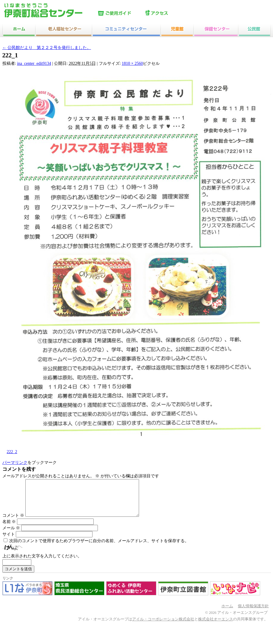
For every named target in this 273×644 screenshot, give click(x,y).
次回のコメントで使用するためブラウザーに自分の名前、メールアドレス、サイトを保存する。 (99, 548)
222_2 (12, 452)
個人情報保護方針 (253, 613)
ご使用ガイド (120, 13)
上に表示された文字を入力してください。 (42, 563)
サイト (9, 541)
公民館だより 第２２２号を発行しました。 (47, 48)
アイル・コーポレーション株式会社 (163, 626)
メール (11, 535)
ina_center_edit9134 (34, 63)
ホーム (227, 613)
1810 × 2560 (132, 63)
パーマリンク (15, 463)
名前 (9, 529)
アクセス (168, 13)
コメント (13, 523)
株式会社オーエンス (216, 626)
